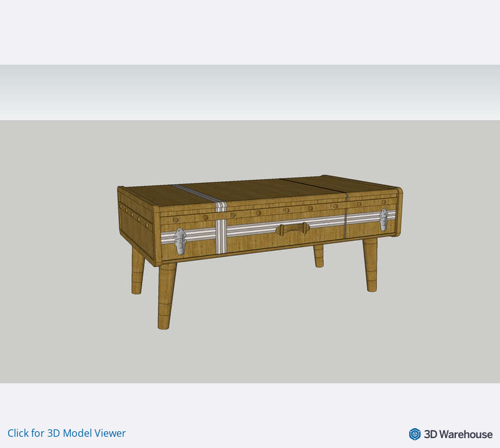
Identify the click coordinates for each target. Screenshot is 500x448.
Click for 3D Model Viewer (67, 433)
